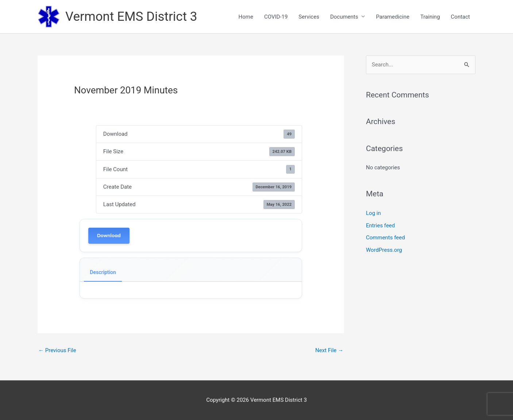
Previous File (57, 350)
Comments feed (385, 238)
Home (246, 17)
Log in (373, 213)
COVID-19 (276, 17)
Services (309, 17)
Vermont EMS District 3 (131, 17)
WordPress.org (384, 250)
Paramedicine (392, 17)
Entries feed (380, 226)
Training (430, 17)
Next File (329, 350)
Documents (344, 17)
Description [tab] (103, 272)
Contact (460, 17)
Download (109, 236)
